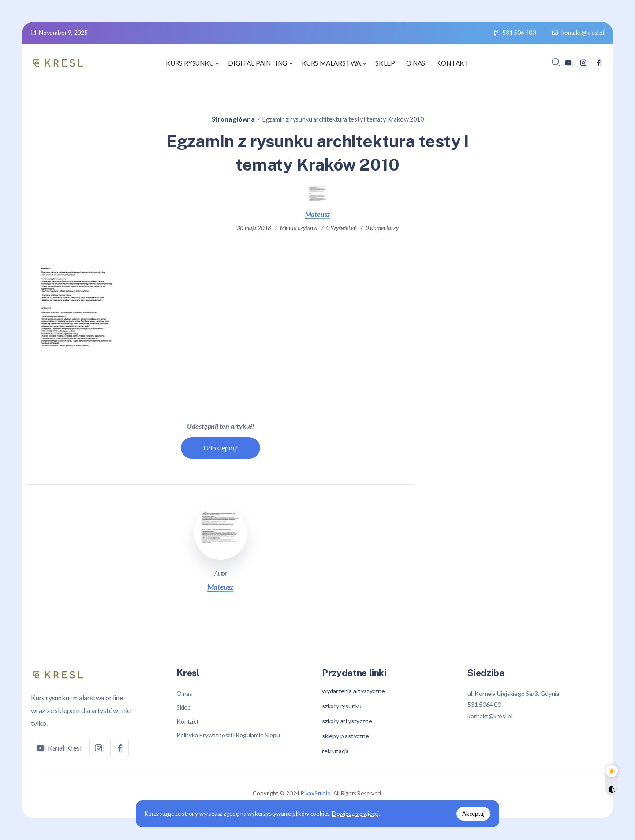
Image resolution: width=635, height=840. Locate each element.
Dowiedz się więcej (361, 813)
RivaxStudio (316, 793)
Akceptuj (468, 813)
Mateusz (318, 214)
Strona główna (233, 119)
